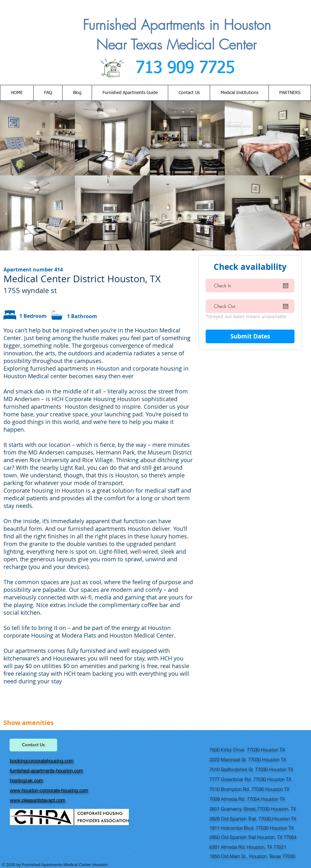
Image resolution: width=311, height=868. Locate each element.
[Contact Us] (33, 745)
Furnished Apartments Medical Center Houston (65, 865)
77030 (263, 809)
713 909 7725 (183, 68)
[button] (189, 93)
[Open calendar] (286, 286)
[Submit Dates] (250, 336)
